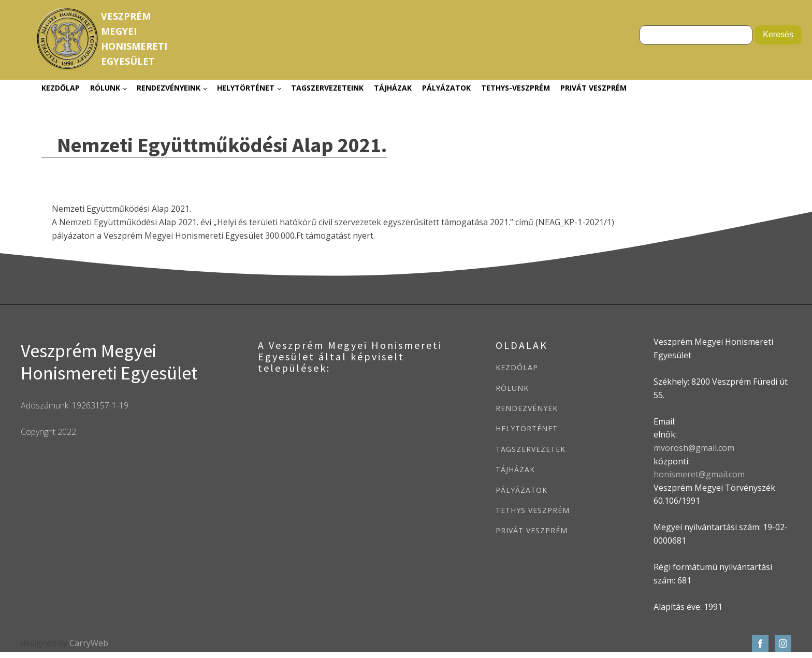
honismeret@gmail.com (699, 474)
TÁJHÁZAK (515, 469)
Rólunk (105, 88)
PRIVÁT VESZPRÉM (532, 530)
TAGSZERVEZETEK (531, 449)
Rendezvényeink (169, 88)
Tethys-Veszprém (516, 88)
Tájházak (393, 88)
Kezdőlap (61, 88)
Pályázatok (446, 88)
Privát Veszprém (593, 88)
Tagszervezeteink (327, 88)
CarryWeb (89, 643)
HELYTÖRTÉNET (527, 428)
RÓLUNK (512, 388)
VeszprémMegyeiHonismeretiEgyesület (134, 38)
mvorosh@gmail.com (694, 448)
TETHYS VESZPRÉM (533, 510)
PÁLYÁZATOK (521, 490)
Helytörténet (246, 88)
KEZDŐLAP (517, 367)
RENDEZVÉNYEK (527, 408)
